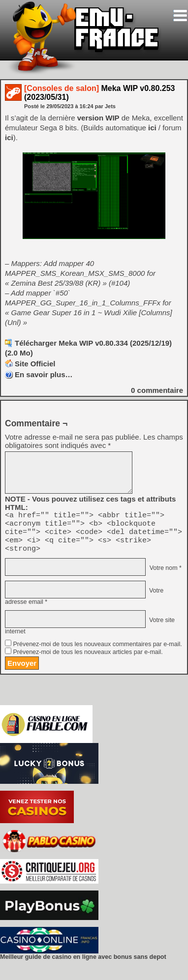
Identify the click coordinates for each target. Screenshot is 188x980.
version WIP (98, 118)
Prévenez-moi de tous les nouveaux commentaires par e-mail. (97, 652)
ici (152, 128)
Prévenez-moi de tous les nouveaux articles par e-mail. (88, 659)
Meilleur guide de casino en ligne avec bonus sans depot (83, 964)
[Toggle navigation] (180, 15)
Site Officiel (35, 364)
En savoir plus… (44, 374)
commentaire (157, 390)
